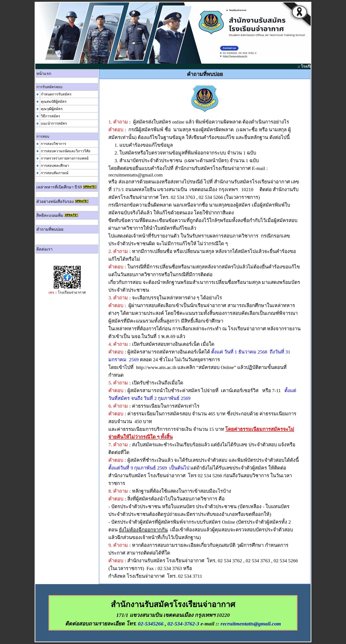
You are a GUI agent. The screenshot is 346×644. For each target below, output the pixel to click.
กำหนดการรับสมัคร (56, 94)
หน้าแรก (44, 74)
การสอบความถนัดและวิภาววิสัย (66, 151)
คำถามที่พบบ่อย (50, 229)
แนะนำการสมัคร (54, 123)
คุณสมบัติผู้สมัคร (54, 102)
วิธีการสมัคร (51, 116)
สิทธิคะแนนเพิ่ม (50, 215)
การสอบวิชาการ (54, 144)
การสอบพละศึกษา (55, 166)
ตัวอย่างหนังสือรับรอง (55, 201)
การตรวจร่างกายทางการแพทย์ (65, 158)
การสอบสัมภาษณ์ (55, 173)
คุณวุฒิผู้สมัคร (52, 109)
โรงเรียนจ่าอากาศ (72, 292)
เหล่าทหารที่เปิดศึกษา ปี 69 (59, 187)
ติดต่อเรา (44, 249)
